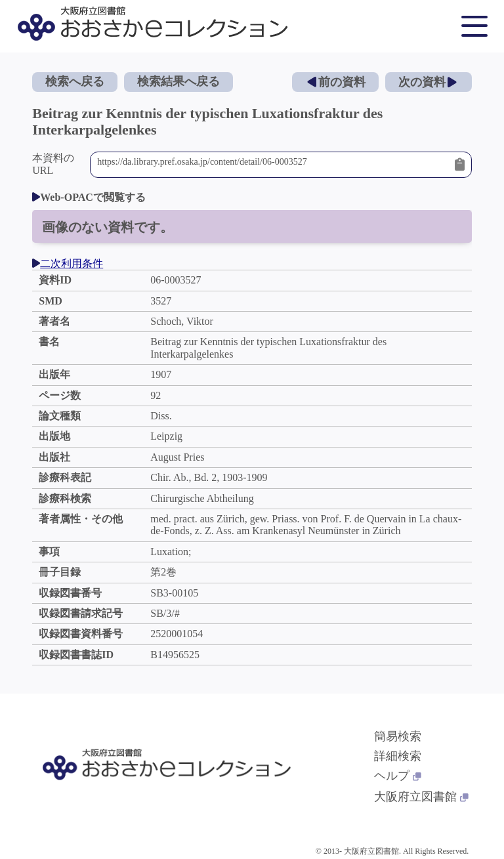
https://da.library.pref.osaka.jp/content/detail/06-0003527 (273, 165)
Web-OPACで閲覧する (89, 197)
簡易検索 (398, 736)
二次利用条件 (68, 263)
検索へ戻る (75, 81)
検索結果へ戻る (178, 81)
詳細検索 (398, 756)
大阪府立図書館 (421, 797)
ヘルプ (398, 776)
